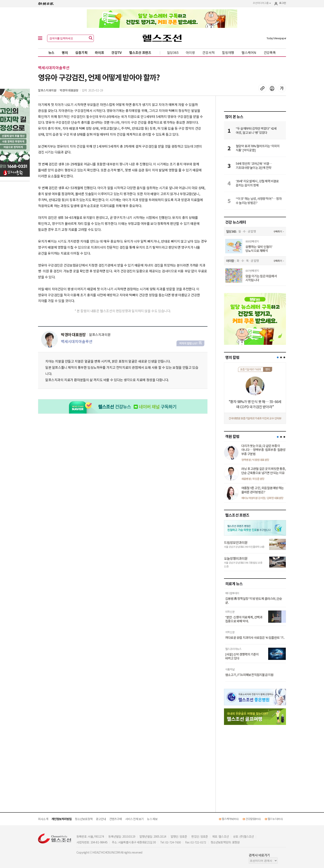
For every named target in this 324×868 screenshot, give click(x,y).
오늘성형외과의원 (236, 558)
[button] (278, 357)
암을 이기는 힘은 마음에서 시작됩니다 (261, 278)
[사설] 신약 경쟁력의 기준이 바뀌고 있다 (242, 656)
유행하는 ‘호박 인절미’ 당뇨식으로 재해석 (259, 249)
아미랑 (190, 52)
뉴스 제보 (152, 819)
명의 (65, 52)
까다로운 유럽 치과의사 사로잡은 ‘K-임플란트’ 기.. (255, 638)
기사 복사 (262, 88)
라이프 (99, 52)
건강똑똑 (270, 52)
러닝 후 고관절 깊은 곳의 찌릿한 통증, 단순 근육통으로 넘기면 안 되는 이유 (264, 471)
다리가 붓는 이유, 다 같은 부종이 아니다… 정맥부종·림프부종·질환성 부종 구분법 (263, 450)
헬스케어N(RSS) (230, 819)
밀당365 (173, 52)
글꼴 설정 (282, 88)
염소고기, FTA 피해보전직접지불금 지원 (249, 675)
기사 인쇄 (272, 88)
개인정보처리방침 (62, 819)
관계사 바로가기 (259, 855)
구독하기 (278, 231)
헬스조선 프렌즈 (140, 52)
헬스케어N (249, 52)
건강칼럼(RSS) (253, 819)
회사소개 (43, 819)
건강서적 (208, 52)
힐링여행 (228, 52)
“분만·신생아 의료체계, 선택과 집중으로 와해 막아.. (244, 619)
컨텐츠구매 (116, 819)
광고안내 (101, 819)
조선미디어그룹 (262, 3)
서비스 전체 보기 (135, 819)
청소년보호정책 (84, 819)
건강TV (117, 52)
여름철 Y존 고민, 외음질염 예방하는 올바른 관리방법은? (263, 490)
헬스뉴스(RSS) (275, 819)
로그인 (283, 3)
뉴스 (51, 52)
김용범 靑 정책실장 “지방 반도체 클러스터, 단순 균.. (254, 601)
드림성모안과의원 (236, 542)
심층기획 (81, 52)
